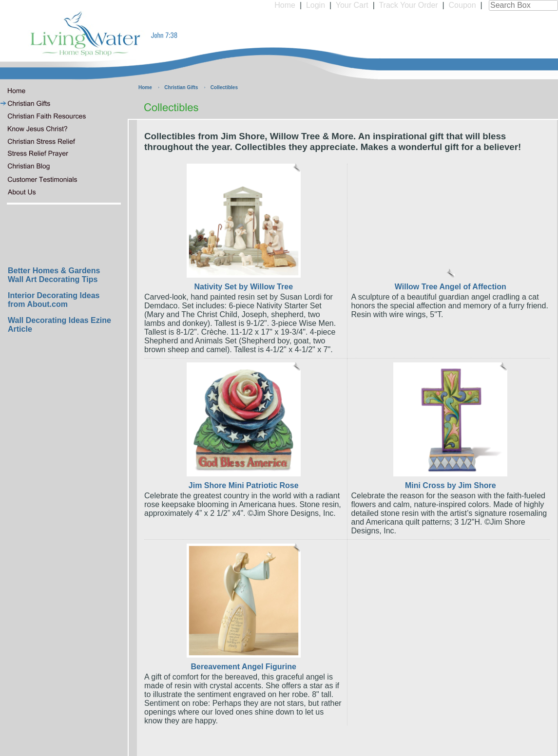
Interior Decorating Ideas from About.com (54, 300)
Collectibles (224, 87)
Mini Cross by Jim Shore (451, 485)
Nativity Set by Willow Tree (243, 287)
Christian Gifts (181, 87)
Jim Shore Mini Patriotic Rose (244, 485)
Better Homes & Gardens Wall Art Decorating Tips (54, 275)
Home (285, 5)
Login (316, 5)
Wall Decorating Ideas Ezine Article (59, 325)
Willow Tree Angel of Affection (451, 287)
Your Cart (352, 5)
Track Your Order (408, 5)
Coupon (462, 5)
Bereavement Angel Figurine (244, 667)
